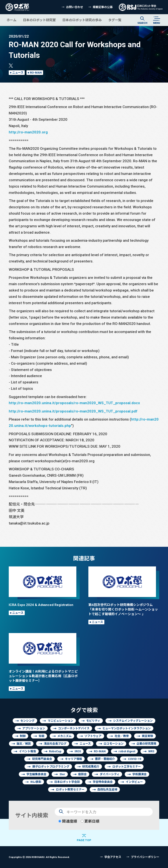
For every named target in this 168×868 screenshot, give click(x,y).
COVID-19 (135, 759)
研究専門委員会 (42, 759)
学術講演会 (139, 774)
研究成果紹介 (91, 767)
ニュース (18, 73)
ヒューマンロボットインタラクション (127, 728)
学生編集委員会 (36, 774)
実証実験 (147, 736)
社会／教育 (122, 736)
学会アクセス (113, 857)
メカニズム (64, 736)
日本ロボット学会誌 (67, 782)
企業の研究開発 (146, 744)
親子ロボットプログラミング (51, 767)
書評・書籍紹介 (105, 759)
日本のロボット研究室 (39, 20)
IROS (78, 751)
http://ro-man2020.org (28, 132)
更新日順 (90, 821)
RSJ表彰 (36, 782)
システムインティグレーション (133, 721)
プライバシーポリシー (145, 857)
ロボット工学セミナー (127, 767)
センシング (27, 721)
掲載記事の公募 (103, 7)
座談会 (82, 774)
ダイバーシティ (110, 774)
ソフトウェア (93, 736)
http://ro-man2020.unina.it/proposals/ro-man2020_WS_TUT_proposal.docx (74, 403)
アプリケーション (34, 728)
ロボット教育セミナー (70, 789)
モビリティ (93, 721)
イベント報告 (28, 751)
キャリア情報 (73, 759)
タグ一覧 (115, 20)
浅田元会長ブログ (55, 744)
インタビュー (134, 782)
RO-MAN (36, 73)
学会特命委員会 (103, 782)
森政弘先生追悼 (107, 789)
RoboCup (55, 751)
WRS (151, 751)
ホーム (11, 20)
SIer (62, 774)
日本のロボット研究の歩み (82, 20)
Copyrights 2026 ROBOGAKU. (39, 857)
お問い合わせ (75, 7)
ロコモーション (114, 744)
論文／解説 (24, 744)
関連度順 (68, 821)
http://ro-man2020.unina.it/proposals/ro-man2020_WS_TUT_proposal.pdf (73, 411)
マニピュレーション (60, 721)
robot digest (127, 751)
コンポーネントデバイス (74, 728)
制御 (23, 736)
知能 (42, 736)
